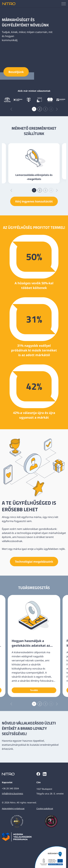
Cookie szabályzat (45, 808)
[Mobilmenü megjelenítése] (64, 4)
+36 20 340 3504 (10, 788)
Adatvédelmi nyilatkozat (13, 808)
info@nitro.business (12, 793)
